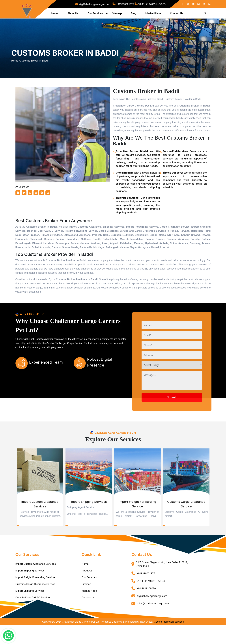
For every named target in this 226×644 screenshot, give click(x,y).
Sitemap (118, 14)
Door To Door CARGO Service (33, 616)
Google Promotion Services (169, 640)
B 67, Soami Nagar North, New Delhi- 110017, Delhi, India (162, 583)
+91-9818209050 (146, 607)
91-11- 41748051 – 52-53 (141, 4)
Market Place (154, 14)
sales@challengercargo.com (153, 622)
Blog (134, 14)
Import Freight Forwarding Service (35, 596)
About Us (74, 14)
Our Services (96, 14)
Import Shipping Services (30, 589)
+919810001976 (122, 4)
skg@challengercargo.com (101, 4)
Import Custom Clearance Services (36, 582)
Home (56, 14)
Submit (183, 416)
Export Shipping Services (30, 609)
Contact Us (177, 14)
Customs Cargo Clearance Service (35, 603)
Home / (16, 71)
